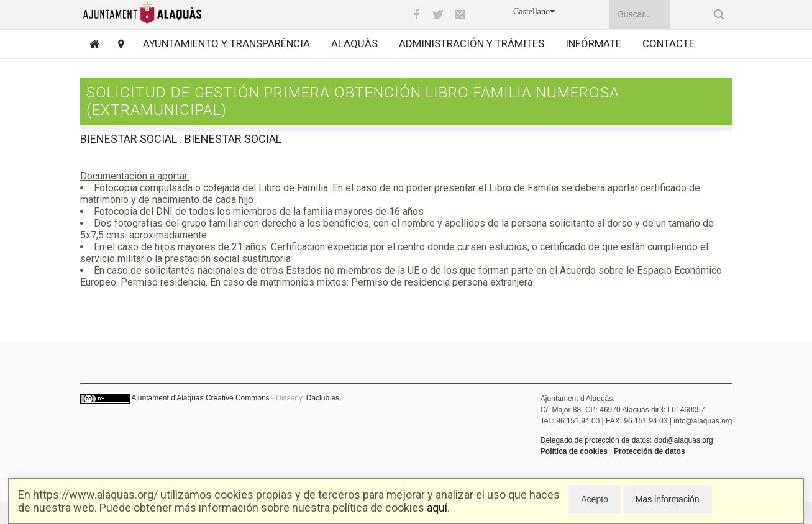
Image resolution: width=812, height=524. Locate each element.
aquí (437, 508)
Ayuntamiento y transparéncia (226, 43)
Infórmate (593, 43)
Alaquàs (354, 43)
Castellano (534, 11)
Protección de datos (650, 451)
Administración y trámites (472, 43)
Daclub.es (323, 398)
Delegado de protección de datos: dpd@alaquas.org (627, 440)
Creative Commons (238, 398)
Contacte (668, 43)
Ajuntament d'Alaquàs (167, 398)
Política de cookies (574, 451)
